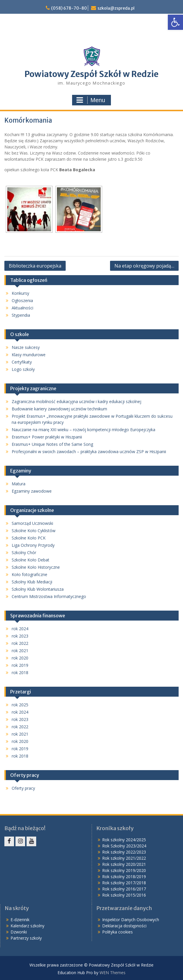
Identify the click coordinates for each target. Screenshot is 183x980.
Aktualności (22, 308)
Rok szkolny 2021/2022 (124, 858)
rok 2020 (20, 658)
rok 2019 (20, 665)
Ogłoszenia (22, 300)
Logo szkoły (23, 369)
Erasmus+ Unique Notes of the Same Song (52, 444)
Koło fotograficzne (29, 574)
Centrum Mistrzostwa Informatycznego (49, 596)
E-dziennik (20, 920)
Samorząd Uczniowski (32, 523)
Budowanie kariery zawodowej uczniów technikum (59, 409)
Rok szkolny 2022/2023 (124, 852)
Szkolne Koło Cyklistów (34, 531)
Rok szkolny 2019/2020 (124, 870)
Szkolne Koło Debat (31, 560)
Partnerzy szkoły (26, 938)
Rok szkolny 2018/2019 (124, 877)
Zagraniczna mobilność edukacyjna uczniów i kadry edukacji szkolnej (76, 401)
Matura (19, 484)
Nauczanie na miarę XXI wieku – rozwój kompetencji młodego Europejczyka (83, 430)
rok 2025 (20, 705)
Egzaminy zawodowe (32, 491)
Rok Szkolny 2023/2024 (124, 846)
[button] (175, 22)
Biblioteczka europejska (35, 266)
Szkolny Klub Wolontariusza (38, 589)
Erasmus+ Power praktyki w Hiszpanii (47, 437)
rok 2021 (20, 651)
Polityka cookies (117, 932)
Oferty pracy (23, 788)
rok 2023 (20, 636)
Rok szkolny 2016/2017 (124, 889)
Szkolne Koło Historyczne (36, 567)
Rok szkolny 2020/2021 (124, 864)
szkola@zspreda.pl (116, 8)
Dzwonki (19, 932)
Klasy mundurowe (29, 355)
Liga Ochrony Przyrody (33, 545)
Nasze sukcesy (26, 347)
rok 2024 (20, 629)
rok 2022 (20, 643)
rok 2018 (20, 673)
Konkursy (20, 293)
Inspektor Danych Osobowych (131, 920)
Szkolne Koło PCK (29, 538)
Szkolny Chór (24, 552)
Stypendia (21, 315)
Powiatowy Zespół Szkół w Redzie (92, 74)
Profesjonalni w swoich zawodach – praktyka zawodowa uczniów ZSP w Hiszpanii (89, 452)
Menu (91, 100)
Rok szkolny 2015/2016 (124, 895)
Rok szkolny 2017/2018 (124, 883)
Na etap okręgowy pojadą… (144, 266)
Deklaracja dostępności (124, 926)
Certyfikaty (22, 362)
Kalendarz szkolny (27, 926)
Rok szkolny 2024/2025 (124, 840)
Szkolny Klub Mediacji (32, 582)
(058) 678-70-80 (69, 8)
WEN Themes (113, 973)
